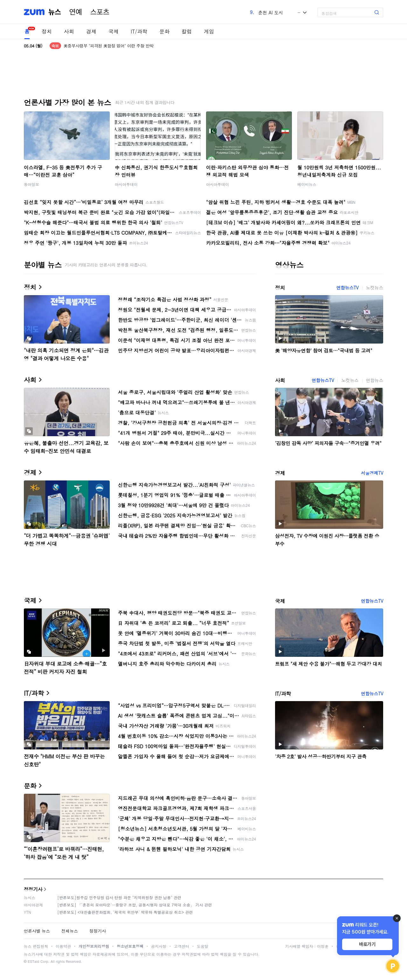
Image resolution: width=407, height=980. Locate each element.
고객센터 (182, 946)
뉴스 (55, 12)
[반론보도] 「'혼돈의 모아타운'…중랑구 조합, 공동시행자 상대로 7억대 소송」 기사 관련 (135, 905)
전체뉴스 (70, 931)
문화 (164, 31)
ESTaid (33, 961)
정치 (47, 31)
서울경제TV (372, 473)
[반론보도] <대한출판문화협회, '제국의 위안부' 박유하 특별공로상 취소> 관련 (125, 912)
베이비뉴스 (307, 184)
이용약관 (63, 946)
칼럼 (187, 31)
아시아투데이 (126, 184)
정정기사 (33, 889)
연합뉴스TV (347, 288)
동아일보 (31, 184)
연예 (76, 12)
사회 (69, 31)
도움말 (203, 946)
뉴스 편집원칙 (36, 946)
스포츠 (100, 12)
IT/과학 (139, 31)
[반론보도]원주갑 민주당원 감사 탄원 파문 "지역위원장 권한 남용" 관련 (119, 897)
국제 (114, 31)
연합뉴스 (375, 380)
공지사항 (159, 946)
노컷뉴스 (375, 288)
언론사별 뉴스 (37, 931)
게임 (209, 31)
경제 (91, 31)
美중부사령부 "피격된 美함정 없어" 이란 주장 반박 (109, 46)
